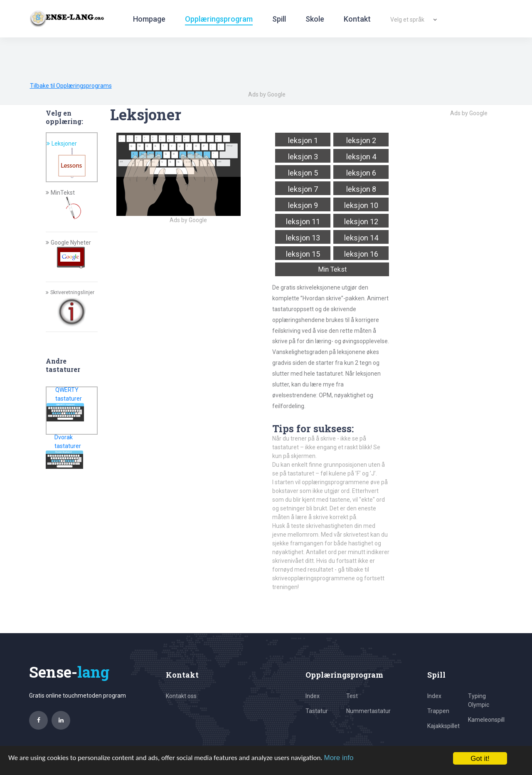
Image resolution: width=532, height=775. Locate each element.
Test (352, 696)
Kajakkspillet (443, 726)
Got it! (480, 759)
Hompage (149, 19)
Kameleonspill (486, 720)
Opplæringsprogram (219, 19)
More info (339, 758)
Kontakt (357, 19)
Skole (315, 19)
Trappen (438, 711)
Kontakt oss (181, 696)
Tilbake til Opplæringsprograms (71, 86)
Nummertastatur (368, 711)
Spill (279, 19)
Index (313, 696)
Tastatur (317, 711)
